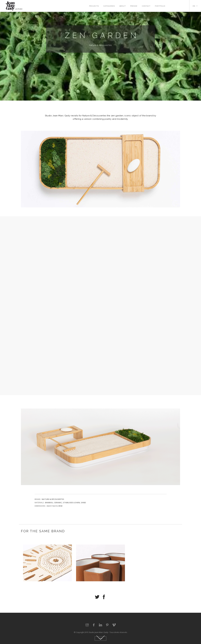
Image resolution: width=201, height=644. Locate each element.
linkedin (100, 625)
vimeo (184, 6)
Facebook (174, 6)
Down (100, 637)
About (123, 6)
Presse (134, 6)
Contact (146, 6)
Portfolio (160, 6)
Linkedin (177, 6)
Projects (94, 6)
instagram (170, 6)
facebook (94, 625)
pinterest (180, 6)
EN (194, 6)
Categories (109, 6)
